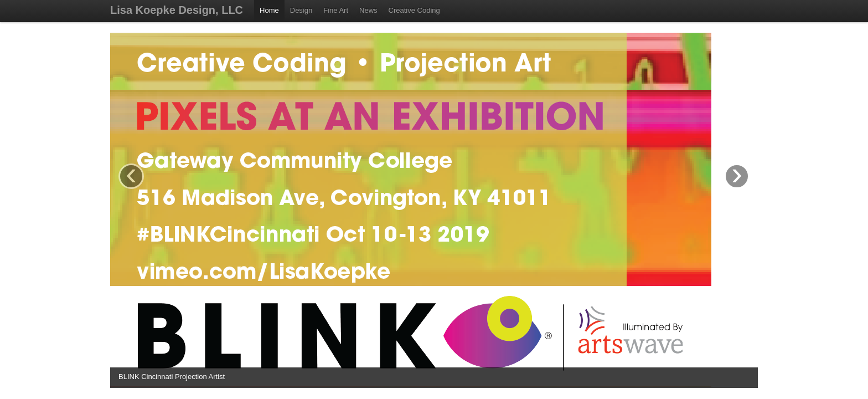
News (368, 10)
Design (301, 10)
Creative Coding (414, 10)
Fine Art (336, 10)
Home (269, 10)
